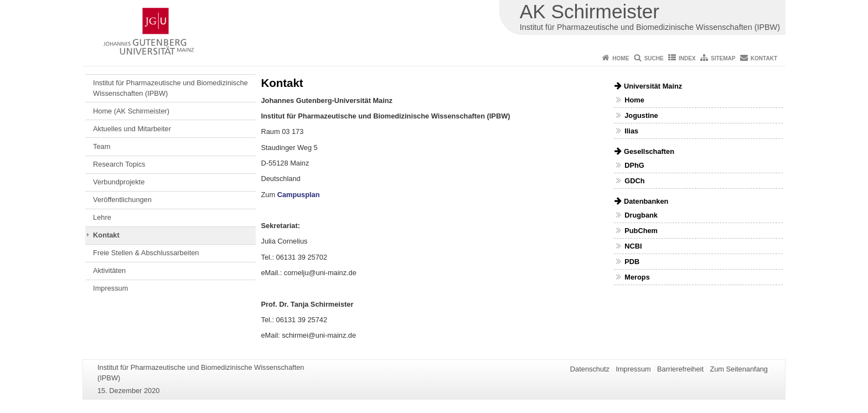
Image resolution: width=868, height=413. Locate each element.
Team (102, 146)
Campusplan (299, 195)
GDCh (634, 181)
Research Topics (119, 164)
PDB (632, 262)
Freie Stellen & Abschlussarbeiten (146, 253)
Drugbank (641, 215)
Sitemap (723, 58)
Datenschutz (590, 369)
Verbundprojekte (119, 182)
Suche (654, 58)
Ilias (631, 131)
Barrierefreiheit (680, 369)
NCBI (633, 246)
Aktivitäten (109, 270)
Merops (637, 277)
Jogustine (641, 115)
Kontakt (764, 58)
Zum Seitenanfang (739, 369)
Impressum (110, 288)
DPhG (634, 165)
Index (687, 58)
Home (621, 58)
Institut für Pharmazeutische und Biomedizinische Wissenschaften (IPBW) (170, 88)
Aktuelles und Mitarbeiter (132, 129)
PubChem (641, 231)
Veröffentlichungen (122, 200)
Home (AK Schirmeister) (131, 111)
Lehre (102, 217)
